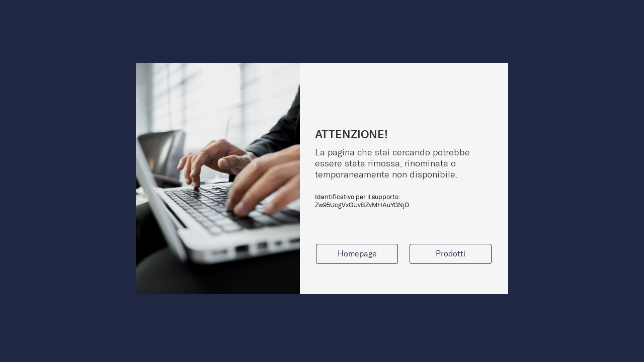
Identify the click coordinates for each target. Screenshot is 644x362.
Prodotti (451, 254)
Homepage (357, 254)
